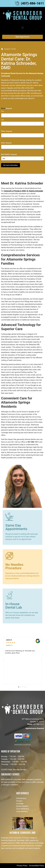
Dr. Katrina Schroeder (35, 191)
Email (6, 143)
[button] (22, 28)
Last (2, 120)
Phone (7, 131)
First (2, 111)
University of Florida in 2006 (15, 191)
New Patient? (9, 154)
